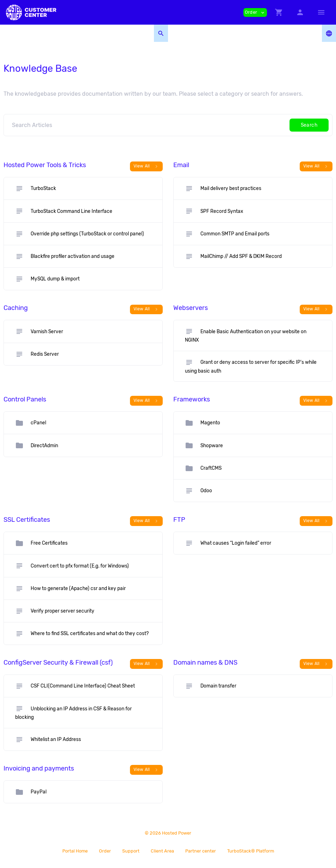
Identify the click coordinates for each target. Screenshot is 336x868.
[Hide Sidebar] (321, 12)
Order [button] (255, 12)
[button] (279, 12)
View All (147, 166)
